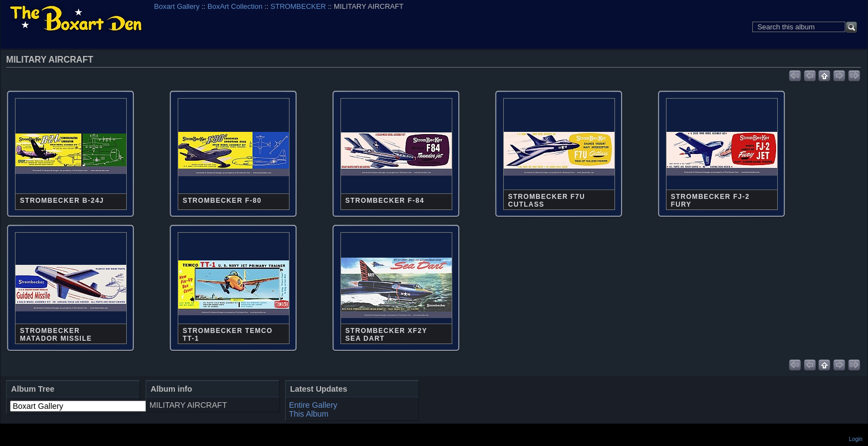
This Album (309, 414)
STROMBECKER (298, 6)
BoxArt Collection (235, 6)
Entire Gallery (313, 405)
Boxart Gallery (177, 6)
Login (856, 439)
